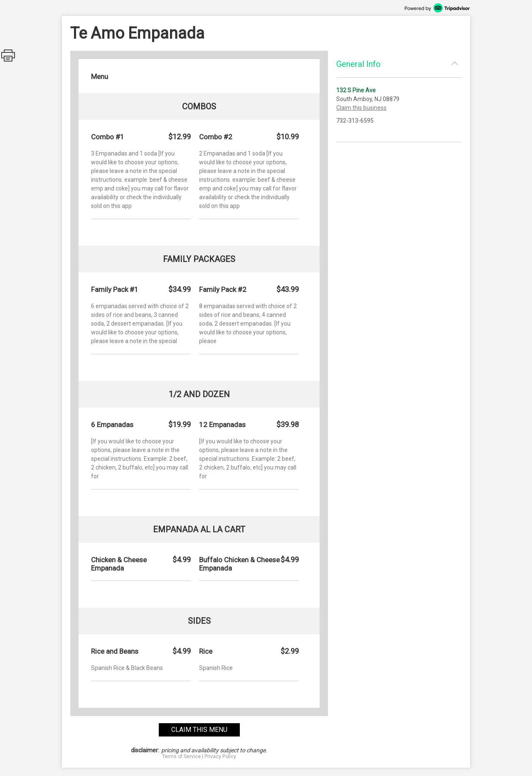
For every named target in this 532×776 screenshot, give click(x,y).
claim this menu (199, 730)
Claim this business (361, 108)
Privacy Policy (220, 756)
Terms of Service (181, 756)
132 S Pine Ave (356, 90)
